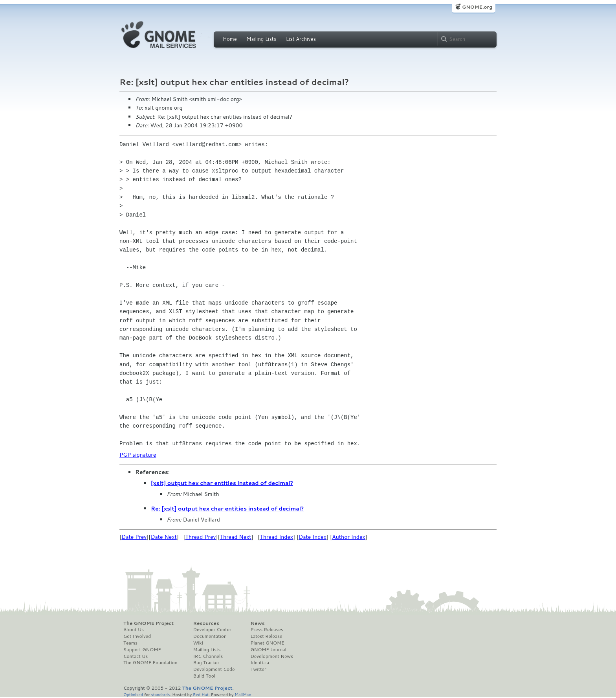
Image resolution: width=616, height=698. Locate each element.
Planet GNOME (267, 643)
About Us (134, 630)
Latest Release (266, 636)
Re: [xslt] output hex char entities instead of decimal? (227, 509)
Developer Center (212, 630)
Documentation (210, 636)
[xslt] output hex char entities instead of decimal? (222, 483)
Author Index (348, 537)
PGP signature (138, 455)
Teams (130, 643)
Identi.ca (260, 663)
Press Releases (267, 630)
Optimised (133, 694)
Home (230, 39)
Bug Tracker (206, 663)
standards (160, 694)
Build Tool (204, 676)
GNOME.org (477, 7)
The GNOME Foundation (150, 663)
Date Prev (134, 537)
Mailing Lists (261, 39)
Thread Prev (201, 537)
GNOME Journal (268, 650)
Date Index (313, 537)
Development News (272, 656)
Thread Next (236, 537)
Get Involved (137, 636)
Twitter (258, 669)
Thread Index (277, 537)
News (257, 623)
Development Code (214, 669)
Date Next (163, 537)
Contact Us (136, 656)
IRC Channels (208, 656)
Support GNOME (142, 650)
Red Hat (201, 694)
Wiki (198, 643)
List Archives (301, 39)
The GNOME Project (148, 623)
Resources (206, 623)
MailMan (243, 694)
